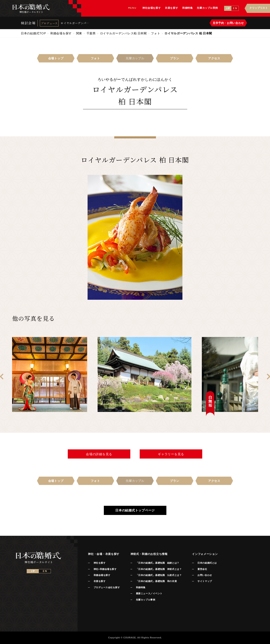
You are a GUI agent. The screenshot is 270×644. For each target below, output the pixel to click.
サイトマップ (205, 581)
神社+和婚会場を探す (105, 569)
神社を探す (100, 563)
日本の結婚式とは (207, 563)
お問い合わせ (205, 575)
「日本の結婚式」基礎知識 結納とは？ (158, 563)
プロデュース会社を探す (107, 587)
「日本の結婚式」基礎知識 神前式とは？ (159, 569)
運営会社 (202, 569)
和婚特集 (141, 587)
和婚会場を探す (102, 575)
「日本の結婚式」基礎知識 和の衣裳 (156, 581)
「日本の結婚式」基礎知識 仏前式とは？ (159, 575)
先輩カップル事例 (146, 600)
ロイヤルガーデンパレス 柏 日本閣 (75, 23)
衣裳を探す (100, 581)
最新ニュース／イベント (149, 593)
